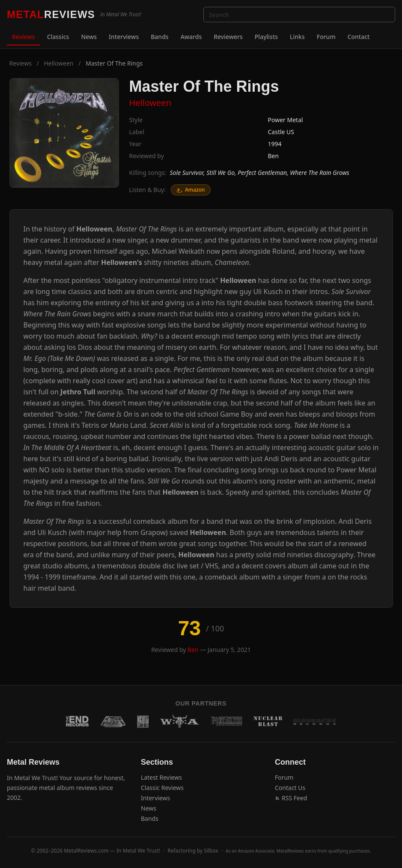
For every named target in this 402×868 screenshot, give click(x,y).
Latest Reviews (161, 777)
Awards (191, 37)
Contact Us (290, 788)
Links (297, 37)
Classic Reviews (162, 788)
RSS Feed (291, 798)
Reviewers (228, 37)
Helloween (58, 63)
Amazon (191, 190)
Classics (58, 37)
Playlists (266, 37)
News (89, 37)
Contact (359, 37)
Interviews (124, 37)
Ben (274, 156)
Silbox (211, 851)
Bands (159, 37)
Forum (326, 37)
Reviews (24, 37)
